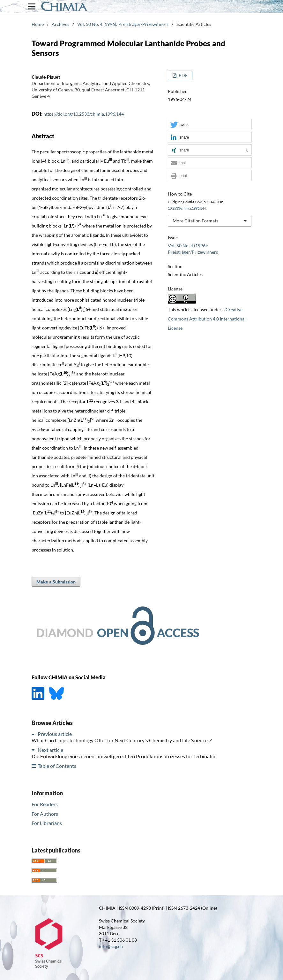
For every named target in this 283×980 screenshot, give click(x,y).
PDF (183, 75)
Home (38, 24)
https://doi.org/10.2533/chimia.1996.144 (84, 114)
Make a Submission (56, 582)
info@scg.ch (111, 946)
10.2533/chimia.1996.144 (187, 208)
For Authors (45, 814)
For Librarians (47, 823)
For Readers (45, 804)
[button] (210, 125)
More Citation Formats (195, 221)
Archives (60, 24)
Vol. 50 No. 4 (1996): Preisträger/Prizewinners (123, 24)
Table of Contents (57, 766)
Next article (50, 750)
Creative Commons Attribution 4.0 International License (207, 319)
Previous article (55, 734)
